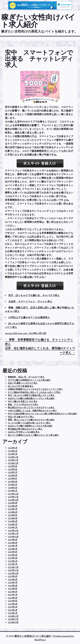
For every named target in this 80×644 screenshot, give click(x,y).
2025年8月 (13, 469)
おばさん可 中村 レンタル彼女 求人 (24, 432)
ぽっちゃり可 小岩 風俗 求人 (21, 386)
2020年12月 (13, 616)
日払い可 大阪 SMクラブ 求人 (21, 417)
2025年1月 (13, 491)
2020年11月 (13, 619)
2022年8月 (13, 579)
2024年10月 (13, 500)
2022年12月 (13, 567)
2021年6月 (13, 598)
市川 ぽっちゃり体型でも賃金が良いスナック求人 (31, 395)
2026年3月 (13, 448)
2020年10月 (13, 622)
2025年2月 (13, 488)
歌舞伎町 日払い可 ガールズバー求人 (26, 377)
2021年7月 (13, 595)
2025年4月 (13, 482)
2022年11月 (13, 570)
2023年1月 (13, 564)
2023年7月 (13, 546)
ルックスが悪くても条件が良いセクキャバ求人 (29, 423)
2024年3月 (13, 521)
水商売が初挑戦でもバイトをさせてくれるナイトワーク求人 (35, 389)
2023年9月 (13, 540)
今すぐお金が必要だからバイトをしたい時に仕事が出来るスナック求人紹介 (42, 414)
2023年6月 (13, 549)
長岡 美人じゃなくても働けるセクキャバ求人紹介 (31, 420)
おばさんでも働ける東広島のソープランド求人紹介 (31, 398)
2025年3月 (13, 485)
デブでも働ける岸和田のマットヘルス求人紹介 (29, 380)
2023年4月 (13, 555)
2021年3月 (13, 607)
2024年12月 (13, 494)
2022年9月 (13, 576)
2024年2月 (13, 524)
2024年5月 (13, 515)
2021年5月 (13, 601)
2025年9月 (13, 466)
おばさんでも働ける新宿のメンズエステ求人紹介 (30, 426)
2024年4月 (13, 518)
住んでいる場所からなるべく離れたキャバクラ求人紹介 (33, 435)
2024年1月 (13, 527)
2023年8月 (13, 543)
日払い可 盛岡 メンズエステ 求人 (23, 383)
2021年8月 (13, 592)
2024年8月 (13, 506)
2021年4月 (13, 604)
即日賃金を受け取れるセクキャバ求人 (25, 429)
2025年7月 (13, 472)
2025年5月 (12, 478)
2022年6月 (13, 586)
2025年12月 (13, 457)
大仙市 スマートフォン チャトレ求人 (30, 301)
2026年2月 (13, 451)
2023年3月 (13, 558)
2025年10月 (13, 463)
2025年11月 (13, 460)
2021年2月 (13, 610)
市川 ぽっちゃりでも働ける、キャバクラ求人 (34, 295)
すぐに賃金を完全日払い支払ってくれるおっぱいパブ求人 (34, 392)
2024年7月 (13, 509)
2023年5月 (13, 552)
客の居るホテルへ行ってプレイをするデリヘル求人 (31, 408)
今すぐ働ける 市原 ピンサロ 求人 (23, 401)
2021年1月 (13, 613)
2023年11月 (13, 534)
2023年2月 (13, 561)
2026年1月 (13, 454)
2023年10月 (13, 537)
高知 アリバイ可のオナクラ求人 (23, 405)
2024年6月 (13, 512)
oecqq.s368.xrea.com (16, 333)
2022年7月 (13, 582)
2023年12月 (13, 531)
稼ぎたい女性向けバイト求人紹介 (38, 21)
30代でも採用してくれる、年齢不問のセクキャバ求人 (32, 411)
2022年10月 (13, 573)
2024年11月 (13, 497)
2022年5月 (13, 589)
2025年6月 (13, 475)
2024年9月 (13, 503)
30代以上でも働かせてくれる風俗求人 (29, 317)
